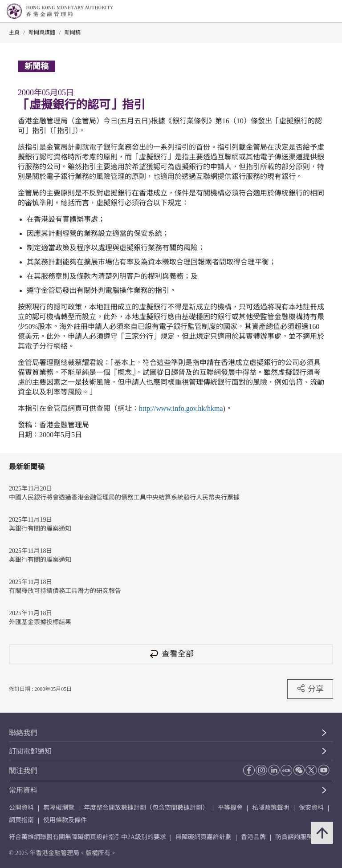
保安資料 (311, 808)
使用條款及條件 (65, 820)
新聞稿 (73, 32)
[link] (313, 12)
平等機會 (230, 808)
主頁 (14, 32)
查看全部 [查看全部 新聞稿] (171, 654)
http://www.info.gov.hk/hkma (181, 408)
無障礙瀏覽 (59, 808)
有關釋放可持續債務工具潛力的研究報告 (65, 591)
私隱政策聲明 (271, 808)
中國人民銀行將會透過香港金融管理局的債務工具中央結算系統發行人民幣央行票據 (124, 497)
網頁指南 (21, 820)
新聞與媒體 (42, 32)
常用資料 (23, 790)
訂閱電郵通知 (30, 751)
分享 (310, 689)
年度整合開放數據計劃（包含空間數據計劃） (146, 808)
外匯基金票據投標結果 (40, 622)
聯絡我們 (23, 733)
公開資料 (21, 808)
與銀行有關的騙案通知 (40, 529)
